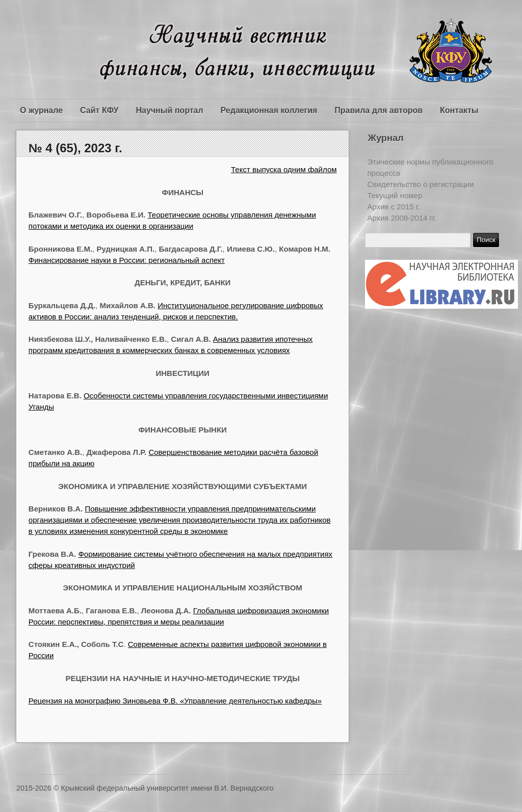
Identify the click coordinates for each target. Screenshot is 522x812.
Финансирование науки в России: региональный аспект (127, 260)
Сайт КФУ (99, 110)
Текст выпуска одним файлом (284, 169)
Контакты (459, 110)
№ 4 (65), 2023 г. (75, 148)
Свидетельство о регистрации (421, 184)
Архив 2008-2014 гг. (402, 218)
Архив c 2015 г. (394, 207)
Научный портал (169, 110)
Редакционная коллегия (269, 110)
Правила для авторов (379, 110)
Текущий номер (395, 195)
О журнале (41, 110)
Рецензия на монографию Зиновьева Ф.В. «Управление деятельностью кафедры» (175, 701)
